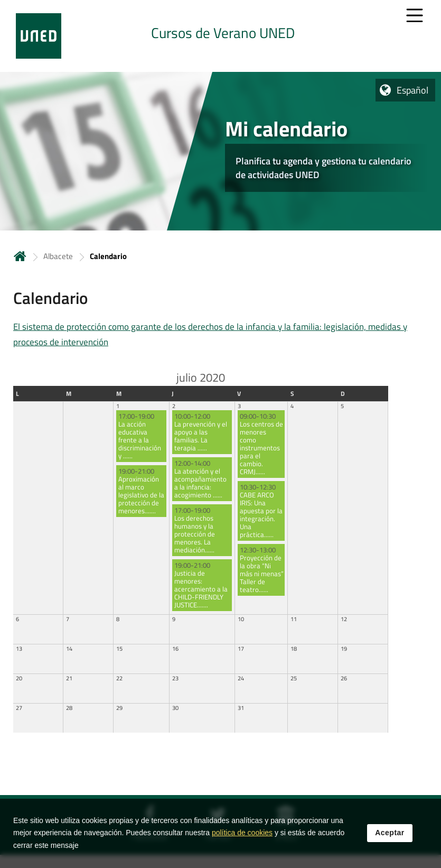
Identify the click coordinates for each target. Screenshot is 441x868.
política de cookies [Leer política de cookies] (242, 835)
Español (412, 90)
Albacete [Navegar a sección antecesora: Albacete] (58, 256)
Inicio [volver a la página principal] (20, 256)
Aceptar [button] (390, 835)
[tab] (220, 36)
